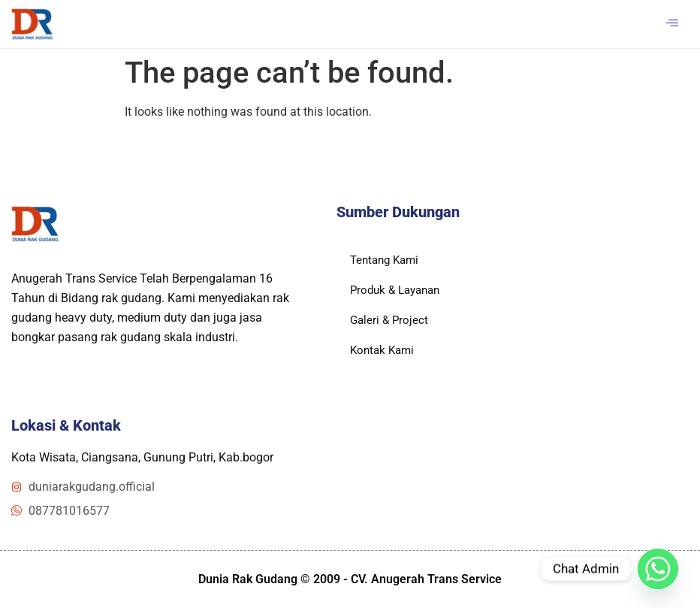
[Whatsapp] (658, 569)
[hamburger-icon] (672, 24)
